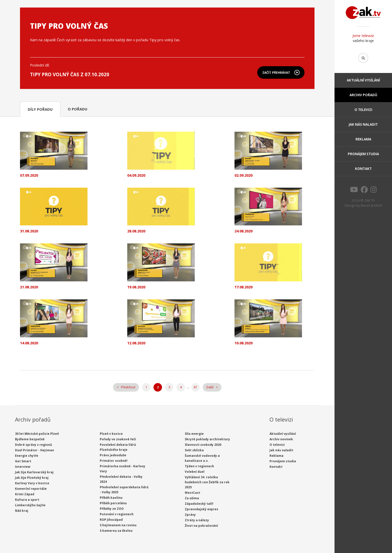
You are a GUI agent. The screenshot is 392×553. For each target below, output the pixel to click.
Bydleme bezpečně (30, 439)
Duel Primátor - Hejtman (34, 450)
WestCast (192, 493)
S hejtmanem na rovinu (118, 525)
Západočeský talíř (199, 504)
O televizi (363, 110)
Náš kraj (22, 511)
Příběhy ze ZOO (112, 509)
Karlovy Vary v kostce (32, 483)
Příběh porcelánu (113, 503)
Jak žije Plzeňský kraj (32, 478)
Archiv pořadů (363, 95)
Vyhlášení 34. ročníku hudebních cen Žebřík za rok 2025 (207, 482)
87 (195, 387)
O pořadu (77, 109)
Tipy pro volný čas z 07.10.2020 (70, 74)
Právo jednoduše (113, 455)
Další (210, 387)
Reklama (363, 139)
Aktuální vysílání (363, 80)
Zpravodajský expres (201, 509)
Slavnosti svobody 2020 (203, 445)
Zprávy (190, 515)
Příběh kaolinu (111, 498)
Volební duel (195, 472)
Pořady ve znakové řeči (118, 439)
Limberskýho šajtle (30, 505)
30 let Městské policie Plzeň (37, 434)
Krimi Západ (25, 494)
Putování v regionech (117, 514)
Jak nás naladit (363, 124)
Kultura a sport (27, 500)
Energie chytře (27, 456)
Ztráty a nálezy (197, 520)
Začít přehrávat (276, 73)
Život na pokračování (201, 526)
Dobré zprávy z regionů (33, 445)
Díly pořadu (40, 109)
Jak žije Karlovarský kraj (34, 472)
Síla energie (194, 434)
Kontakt (363, 169)
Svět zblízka (194, 450)
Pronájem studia (363, 154)
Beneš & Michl (371, 205)
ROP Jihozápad (111, 520)
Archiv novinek (281, 439)
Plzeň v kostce (111, 434)
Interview (23, 467)
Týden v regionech (199, 466)
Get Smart (23, 461)
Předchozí (128, 387)
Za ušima (192, 498)
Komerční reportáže (31, 489)
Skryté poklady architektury (207, 439)
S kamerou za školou (116, 531)
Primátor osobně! (114, 461)
